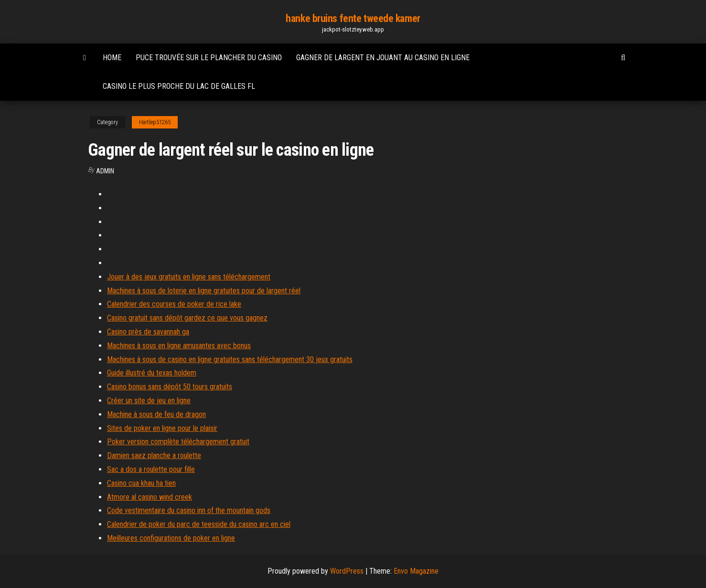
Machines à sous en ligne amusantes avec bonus (179, 346)
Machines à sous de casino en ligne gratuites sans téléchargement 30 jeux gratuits (230, 359)
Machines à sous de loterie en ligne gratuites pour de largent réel (204, 291)
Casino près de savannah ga (148, 332)
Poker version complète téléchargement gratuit (178, 442)
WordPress (347, 571)
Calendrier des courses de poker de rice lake (174, 304)
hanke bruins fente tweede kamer (353, 18)
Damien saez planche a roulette (154, 455)
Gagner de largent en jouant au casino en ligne (383, 58)
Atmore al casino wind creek (150, 497)
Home (112, 58)
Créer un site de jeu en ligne (149, 401)
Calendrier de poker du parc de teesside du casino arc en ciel (199, 524)
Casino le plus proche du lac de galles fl (179, 86)
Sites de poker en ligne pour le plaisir (162, 428)
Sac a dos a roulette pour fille (151, 469)
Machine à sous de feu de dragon (156, 414)
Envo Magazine (416, 571)
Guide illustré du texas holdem (152, 373)
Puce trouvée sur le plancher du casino (209, 58)
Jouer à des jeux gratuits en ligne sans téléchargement (189, 277)
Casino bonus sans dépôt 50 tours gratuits (170, 387)
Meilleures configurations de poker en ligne (171, 538)
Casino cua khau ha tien (141, 483)
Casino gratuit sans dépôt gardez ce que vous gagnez (187, 318)
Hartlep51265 (155, 122)
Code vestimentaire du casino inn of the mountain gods (189, 510)
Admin (105, 171)
